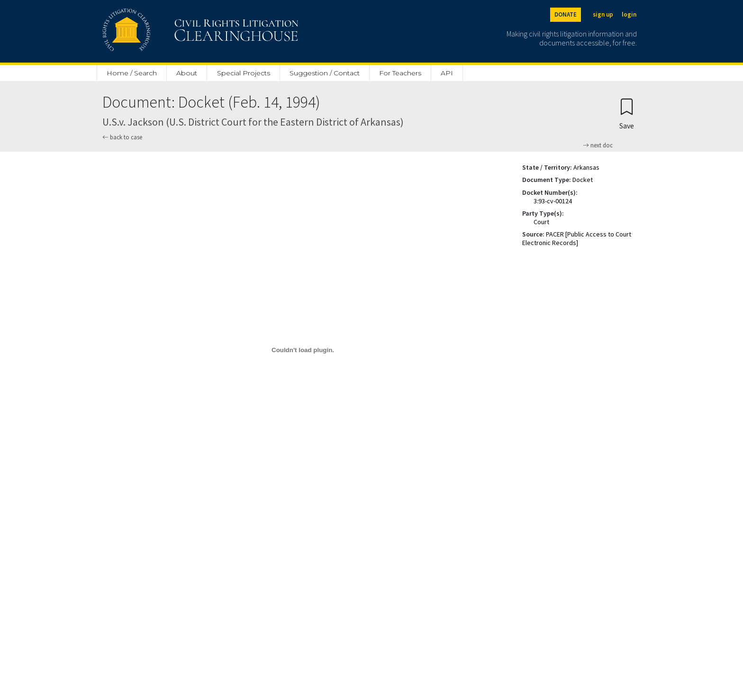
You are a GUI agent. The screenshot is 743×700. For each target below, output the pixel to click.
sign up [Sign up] (603, 14)
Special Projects (244, 73)
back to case (122, 137)
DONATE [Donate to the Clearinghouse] (566, 14)
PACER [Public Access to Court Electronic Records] (577, 238)
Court (541, 222)
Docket (583, 180)
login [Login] (629, 14)
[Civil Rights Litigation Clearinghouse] (173, 31)
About (187, 73)
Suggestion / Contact (325, 73)
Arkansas (586, 167)
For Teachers (400, 73)
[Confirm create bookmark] (627, 114)
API (447, 73)
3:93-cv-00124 (553, 201)
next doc (598, 145)
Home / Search (132, 73)
